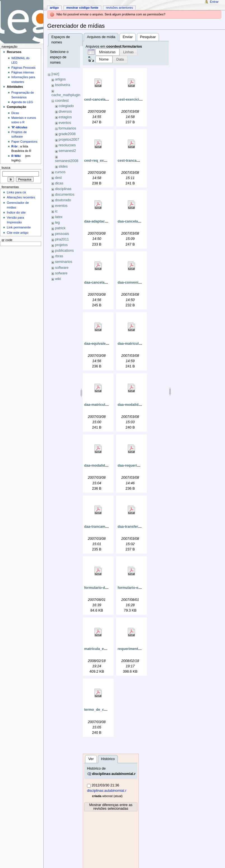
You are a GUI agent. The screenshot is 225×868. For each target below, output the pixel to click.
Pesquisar (148, 37)
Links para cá (16, 192)
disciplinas (63, 189)
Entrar (214, 2)
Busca (6, 168)
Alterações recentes (21, 197)
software (62, 268)
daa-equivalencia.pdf (102, 344)
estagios (65, 117)
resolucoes (67, 145)
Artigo (54, 8)
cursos (60, 172)
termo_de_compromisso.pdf (108, 710)
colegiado (66, 106)
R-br (15, 146)
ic (56, 211)
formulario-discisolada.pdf (106, 588)
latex (59, 217)
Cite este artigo (17, 233)
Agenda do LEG (22, 102)
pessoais (62, 234)
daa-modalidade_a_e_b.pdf (140, 405)
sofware (61, 273)
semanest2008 (67, 161)
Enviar (128, 37)
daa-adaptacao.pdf (100, 221)
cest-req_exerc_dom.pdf (105, 161)
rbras (59, 256)
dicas (59, 183)
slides (63, 166)
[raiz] (55, 74)
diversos (65, 112)
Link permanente (19, 227)
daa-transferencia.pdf (136, 527)
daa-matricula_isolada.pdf (106, 405)
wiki (58, 279)
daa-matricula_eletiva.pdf (139, 344)
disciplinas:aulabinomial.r (114, 774)
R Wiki (16, 156)
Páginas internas (23, 72)
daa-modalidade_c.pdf (103, 466)
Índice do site (16, 212)
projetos (61, 245)
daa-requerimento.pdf (136, 466)
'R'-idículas (19, 127)
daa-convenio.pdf (132, 283)
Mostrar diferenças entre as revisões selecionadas (111, 807)
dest (58, 178)
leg (58, 223)
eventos (65, 123)
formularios (67, 128)
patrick (60, 228)
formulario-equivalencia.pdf (141, 588)
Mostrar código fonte (82, 8)
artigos (60, 79)
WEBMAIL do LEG (21, 60)
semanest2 (67, 151)
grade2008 (67, 134)
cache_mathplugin (66, 95)
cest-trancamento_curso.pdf (141, 161)
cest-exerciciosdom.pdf (137, 99)
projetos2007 (69, 140)
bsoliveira (63, 85)
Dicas (15, 113)
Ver (91, 759)
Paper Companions (24, 142)
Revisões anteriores (119, 8)
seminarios (64, 262)
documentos (65, 195)
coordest (62, 101)
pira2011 (62, 239)
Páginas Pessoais (24, 68)
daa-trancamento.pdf (102, 527)
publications (65, 251)
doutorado (63, 200)
